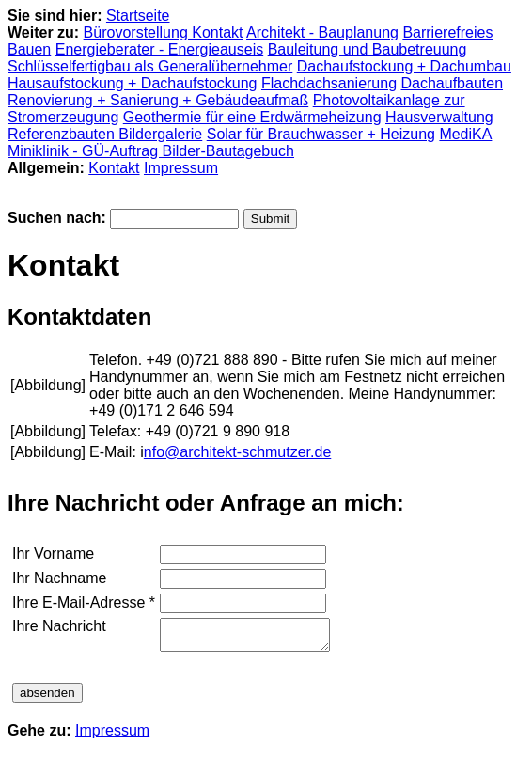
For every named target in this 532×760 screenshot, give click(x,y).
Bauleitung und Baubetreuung (368, 49)
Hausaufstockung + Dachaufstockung (133, 83)
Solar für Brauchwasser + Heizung (321, 134)
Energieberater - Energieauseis (159, 49)
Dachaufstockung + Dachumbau (404, 66)
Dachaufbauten (453, 83)
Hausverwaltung (439, 117)
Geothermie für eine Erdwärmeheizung (252, 117)
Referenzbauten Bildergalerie (105, 134)
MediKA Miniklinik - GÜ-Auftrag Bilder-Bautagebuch (250, 142)
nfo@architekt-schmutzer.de (237, 452)
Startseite (138, 16)
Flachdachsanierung (329, 83)
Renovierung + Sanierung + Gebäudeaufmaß (158, 100)
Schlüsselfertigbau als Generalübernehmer (150, 66)
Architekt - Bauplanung (322, 32)
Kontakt (114, 168)
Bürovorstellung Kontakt (164, 32)
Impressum (181, 168)
